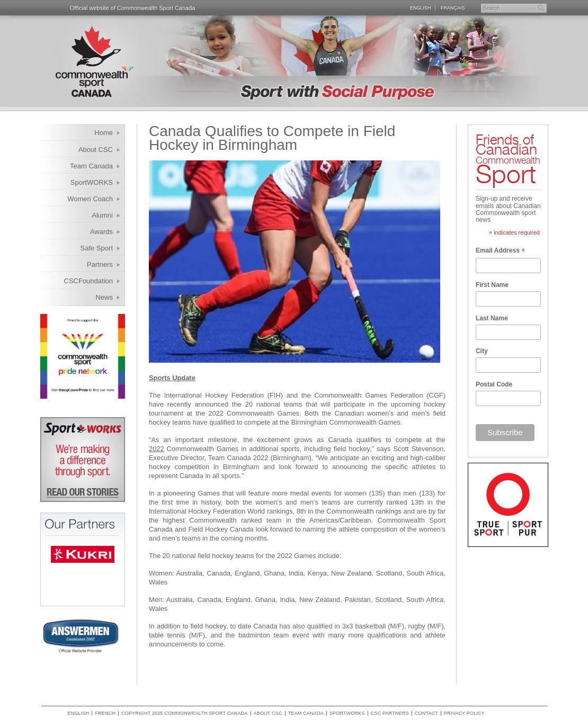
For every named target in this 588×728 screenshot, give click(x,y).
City (482, 351)
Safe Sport (97, 248)
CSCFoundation (89, 281)
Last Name (492, 318)
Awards (101, 232)
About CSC (96, 150)
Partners (100, 264)
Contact (426, 713)
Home (104, 133)
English (421, 7)
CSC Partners (390, 713)
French (105, 713)
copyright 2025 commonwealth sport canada (184, 713)
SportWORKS (92, 182)
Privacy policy (464, 713)
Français (453, 7)
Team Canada (91, 166)
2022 (157, 449)
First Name (492, 285)
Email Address (500, 251)
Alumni (102, 215)
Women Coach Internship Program (83, 200)
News (104, 297)
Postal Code (494, 384)
